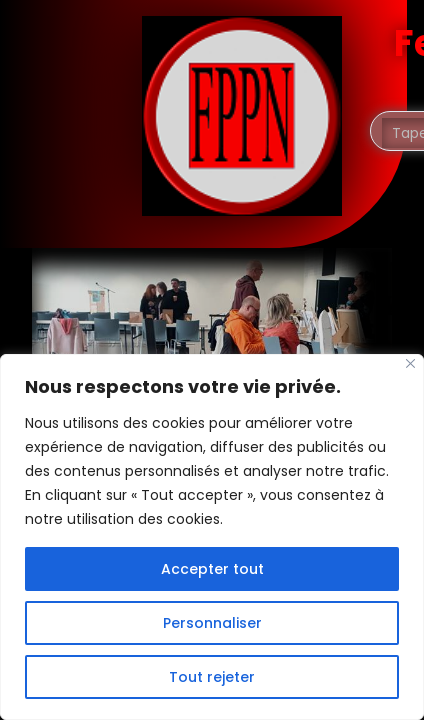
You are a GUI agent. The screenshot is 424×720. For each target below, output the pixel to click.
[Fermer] (410, 363)
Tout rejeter (212, 677)
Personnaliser (212, 623)
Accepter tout (212, 569)
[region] (212, 537)
